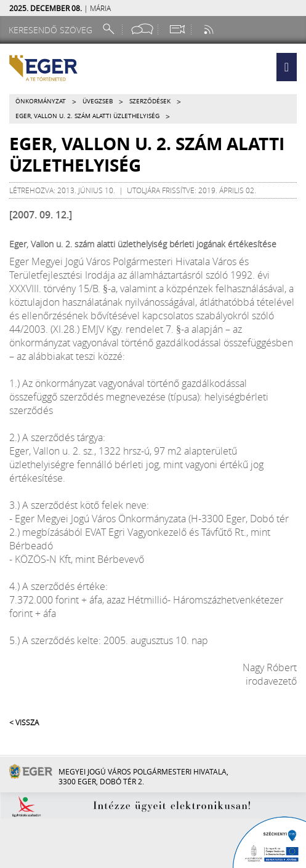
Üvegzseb (98, 101)
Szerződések (150, 101)
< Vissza (24, 722)
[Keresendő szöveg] (52, 30)
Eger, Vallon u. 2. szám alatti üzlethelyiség (87, 116)
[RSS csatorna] (210, 29)
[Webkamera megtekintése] (177, 29)
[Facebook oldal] (142, 29)
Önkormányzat (41, 101)
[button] (287, 67)
